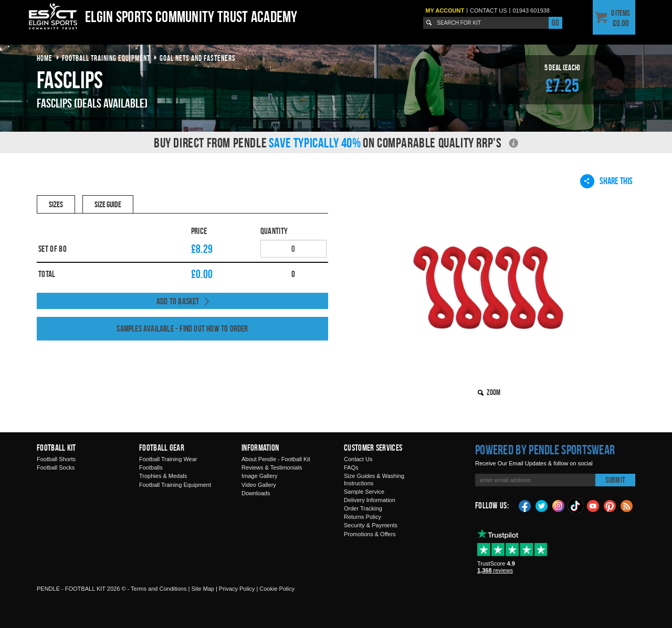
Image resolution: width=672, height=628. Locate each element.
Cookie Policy (277, 589)
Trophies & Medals (163, 476)
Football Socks (56, 467)
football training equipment (106, 58)
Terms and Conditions (159, 589)
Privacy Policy (237, 589)
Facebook (525, 505)
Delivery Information (370, 500)
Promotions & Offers (370, 534)
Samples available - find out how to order (182, 328)
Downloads (256, 493)
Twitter (542, 505)
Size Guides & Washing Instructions (374, 479)
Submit (615, 480)
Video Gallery (259, 485)
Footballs (151, 467)
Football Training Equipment (175, 485)
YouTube (593, 505)
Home (45, 58)
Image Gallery (259, 476)
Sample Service (364, 492)
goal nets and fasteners (198, 58)
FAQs (351, 467)
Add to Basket (178, 301)
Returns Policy (363, 517)
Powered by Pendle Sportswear (545, 450)
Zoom (493, 392)
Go (555, 23)
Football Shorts (56, 459)
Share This (606, 181)
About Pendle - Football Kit (276, 459)
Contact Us (358, 459)
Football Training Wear (168, 459)
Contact (489, 10)
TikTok (576, 506)
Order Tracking (363, 508)
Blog (627, 505)
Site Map (202, 589)
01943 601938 (531, 10)
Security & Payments (371, 525)
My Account (445, 10)
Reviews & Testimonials (272, 467)
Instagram (559, 505)
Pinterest (610, 505)
